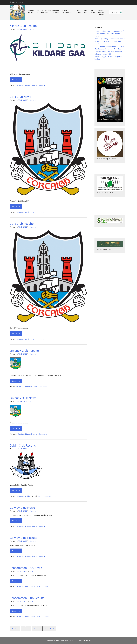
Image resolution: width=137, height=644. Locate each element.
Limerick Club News (23, 398)
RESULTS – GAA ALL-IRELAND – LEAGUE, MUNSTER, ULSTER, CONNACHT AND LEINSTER (54, 11)
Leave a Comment (38, 85)
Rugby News (93, 11)
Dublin (28, 496)
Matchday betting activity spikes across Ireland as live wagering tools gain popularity (110, 41)
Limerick (29, 387)
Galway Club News (22, 508)
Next (52, 629)
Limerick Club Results (24, 351)
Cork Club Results (22, 224)
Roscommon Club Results (27, 598)
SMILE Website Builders (101, 12)
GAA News (79, 11)
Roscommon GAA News (26, 568)
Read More (16, 80)
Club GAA (85, 11)
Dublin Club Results (23, 445)
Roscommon (30, 586)
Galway (28, 526)
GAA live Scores (31, 11)
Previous (15, 629)
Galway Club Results (23, 538)
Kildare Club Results (23, 26)
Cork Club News (20, 97)
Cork (27, 212)
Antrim (40, 496)
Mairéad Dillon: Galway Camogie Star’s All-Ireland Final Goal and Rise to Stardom (109, 34)
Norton (33, 29)
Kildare (28, 85)
